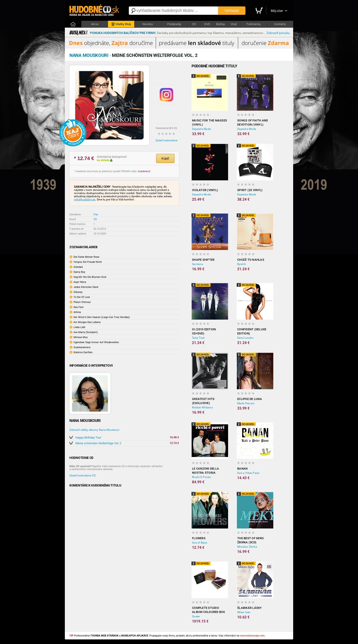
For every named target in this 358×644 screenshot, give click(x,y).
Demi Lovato (245, 338)
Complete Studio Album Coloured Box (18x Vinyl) (209, 610)
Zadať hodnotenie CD (83, 476)
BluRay (220, 24)
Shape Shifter (203, 260)
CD (194, 24)
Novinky (148, 24)
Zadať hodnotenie (166, 140)
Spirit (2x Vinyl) (250, 190)
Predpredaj (174, 24)
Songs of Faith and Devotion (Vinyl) (253, 122)
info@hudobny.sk (85, 200)
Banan (242, 469)
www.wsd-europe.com (252, 636)
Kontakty (280, 24)
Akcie (95, 24)
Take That (198, 338)
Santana (197, 264)
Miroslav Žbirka (247, 547)
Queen (196, 616)
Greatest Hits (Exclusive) (203, 401)
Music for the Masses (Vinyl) (209, 122)
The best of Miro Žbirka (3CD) (250, 540)
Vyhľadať (232, 11)
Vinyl (234, 24)
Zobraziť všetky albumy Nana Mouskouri (94, 430)
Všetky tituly (121, 24)
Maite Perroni (246, 403)
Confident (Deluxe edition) (252, 331)
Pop (96, 214)
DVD (207, 24)
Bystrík (242, 264)
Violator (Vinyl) (205, 190)
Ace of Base (200, 543)
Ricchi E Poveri (201, 477)
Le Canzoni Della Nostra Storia (205, 471)
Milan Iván (244, 612)
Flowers (199, 538)
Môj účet (277, 11)
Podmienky (254, 24)
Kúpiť (165, 158)
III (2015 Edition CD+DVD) (204, 331)
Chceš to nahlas (251, 260)
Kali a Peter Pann (248, 473)
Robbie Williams (202, 407)
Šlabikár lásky (250, 608)
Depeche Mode (201, 129)
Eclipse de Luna (250, 399)
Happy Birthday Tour (88, 438)
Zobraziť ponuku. (279, 33)
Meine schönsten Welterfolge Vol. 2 (98, 443)
